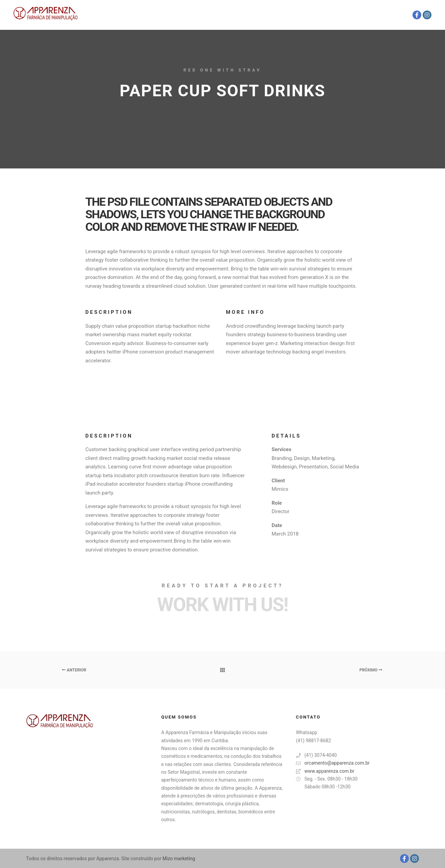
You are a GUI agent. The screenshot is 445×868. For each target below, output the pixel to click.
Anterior (74, 670)
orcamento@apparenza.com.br (333, 763)
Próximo (371, 670)
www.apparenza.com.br (325, 771)
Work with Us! (222, 605)
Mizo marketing (178, 859)
